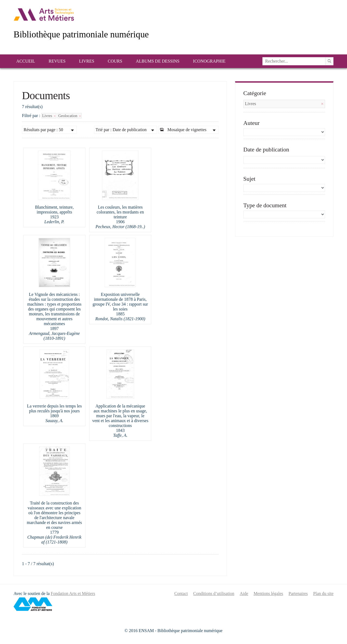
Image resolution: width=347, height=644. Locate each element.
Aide (244, 593)
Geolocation (70, 116)
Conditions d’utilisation (214, 593)
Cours (115, 61)
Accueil (26, 61)
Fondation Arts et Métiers (73, 593)
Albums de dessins (158, 61)
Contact (181, 593)
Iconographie (209, 61)
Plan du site (323, 593)
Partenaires (298, 593)
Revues (57, 61)
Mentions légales (268, 593)
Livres (87, 61)
